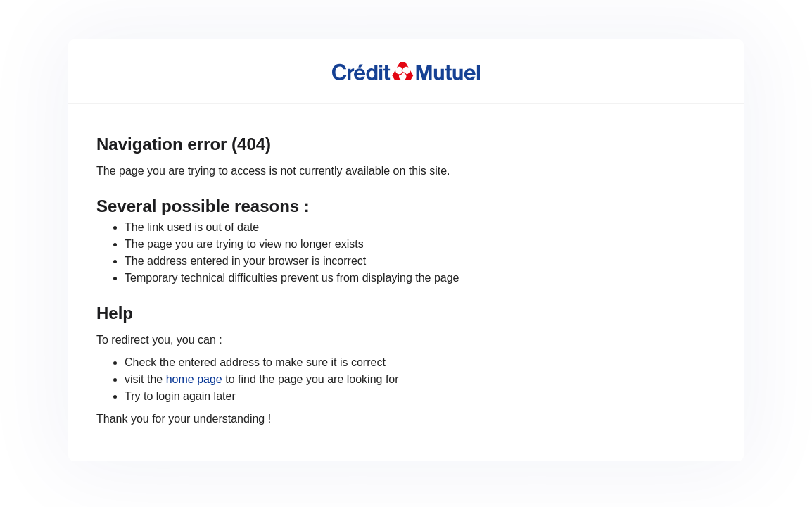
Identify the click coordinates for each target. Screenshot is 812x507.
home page (194, 379)
